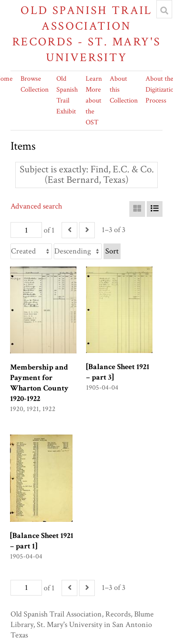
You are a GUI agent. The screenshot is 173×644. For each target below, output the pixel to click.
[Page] (26, 230)
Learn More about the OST (94, 101)
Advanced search (36, 206)
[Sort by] (31, 251)
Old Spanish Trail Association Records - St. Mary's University (87, 34)
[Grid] (137, 209)
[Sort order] (78, 251)
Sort (112, 251)
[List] (155, 209)
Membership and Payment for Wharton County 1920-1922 (39, 383)
